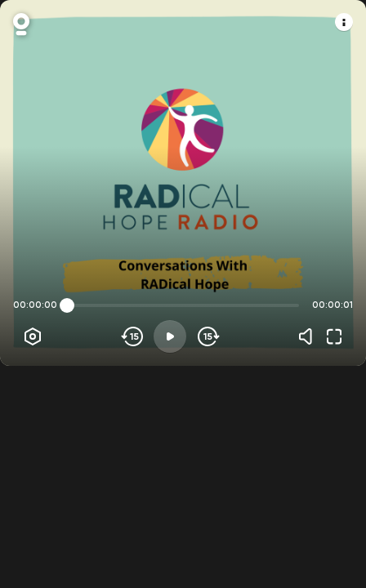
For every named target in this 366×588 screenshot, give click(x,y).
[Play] (170, 336)
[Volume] (310, 336)
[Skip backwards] (133, 336)
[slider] (67, 305)
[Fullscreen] (334, 336)
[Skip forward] (207, 336)
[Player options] (33, 336)
